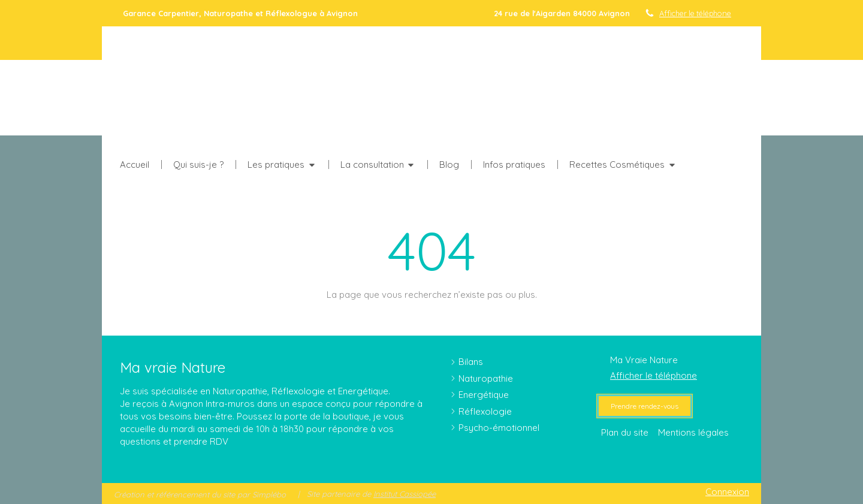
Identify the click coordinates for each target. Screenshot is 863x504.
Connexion (727, 492)
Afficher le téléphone (695, 13)
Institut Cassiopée (405, 494)
